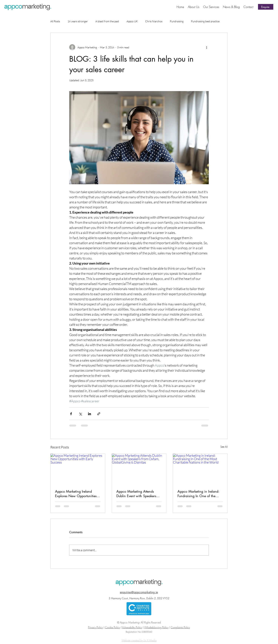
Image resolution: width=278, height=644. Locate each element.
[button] (211, 7)
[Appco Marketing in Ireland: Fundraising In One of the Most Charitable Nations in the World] (200, 469)
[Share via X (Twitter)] (80, 414)
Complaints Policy (180, 627)
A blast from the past (107, 21)
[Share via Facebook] (71, 414)
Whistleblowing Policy (156, 627)
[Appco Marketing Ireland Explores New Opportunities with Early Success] (78, 469)
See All (224, 447)
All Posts (55, 21)
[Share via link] (99, 414)
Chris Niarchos (154, 21)
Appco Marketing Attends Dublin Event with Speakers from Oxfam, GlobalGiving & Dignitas (138, 494)
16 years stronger (78, 21)
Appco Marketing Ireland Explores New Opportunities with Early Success (76, 494)
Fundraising (177, 21)
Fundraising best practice (205, 21)
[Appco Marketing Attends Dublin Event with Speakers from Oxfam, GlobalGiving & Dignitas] (139, 469)
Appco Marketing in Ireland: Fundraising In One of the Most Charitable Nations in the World (198, 494)
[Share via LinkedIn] (89, 414)
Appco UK (132, 21)
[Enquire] (266, 7)
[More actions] (207, 47)
